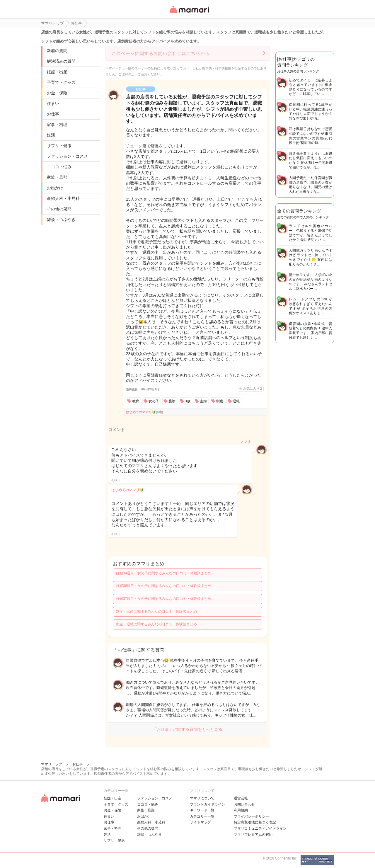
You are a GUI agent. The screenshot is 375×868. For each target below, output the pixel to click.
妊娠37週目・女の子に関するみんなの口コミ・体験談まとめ (164, 599)
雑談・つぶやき (61, 219)
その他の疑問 (59, 209)
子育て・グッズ (61, 82)
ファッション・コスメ (67, 156)
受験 (172, 401)
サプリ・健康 (59, 146)
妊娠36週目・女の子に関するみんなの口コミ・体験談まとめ (164, 586)
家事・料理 (57, 125)
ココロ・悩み (59, 167)
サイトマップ (200, 822)
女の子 (154, 401)
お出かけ (55, 188)
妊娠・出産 (57, 72)
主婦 (203, 401)
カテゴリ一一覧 (202, 816)
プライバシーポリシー (251, 816)
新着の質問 (57, 51)
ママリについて (202, 798)
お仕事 (53, 114)
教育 (136, 401)
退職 (236, 401)
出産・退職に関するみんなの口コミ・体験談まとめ (156, 624)
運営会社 (241, 798)
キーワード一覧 (202, 810)
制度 (220, 401)
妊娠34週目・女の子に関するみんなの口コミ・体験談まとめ (164, 573)
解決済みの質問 (61, 61)
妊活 (51, 135)
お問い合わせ (244, 804)
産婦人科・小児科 (63, 198)
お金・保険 (57, 93)
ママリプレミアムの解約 (253, 835)
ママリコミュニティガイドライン (260, 828)
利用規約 (241, 810)
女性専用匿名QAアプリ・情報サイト (189, 14)
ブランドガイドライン (207, 804)
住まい (53, 103)
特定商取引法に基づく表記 (255, 822)
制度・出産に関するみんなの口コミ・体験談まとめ (156, 612)
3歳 (188, 401)
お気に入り (253, 389)
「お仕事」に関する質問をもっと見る (187, 729)
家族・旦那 (57, 177)
